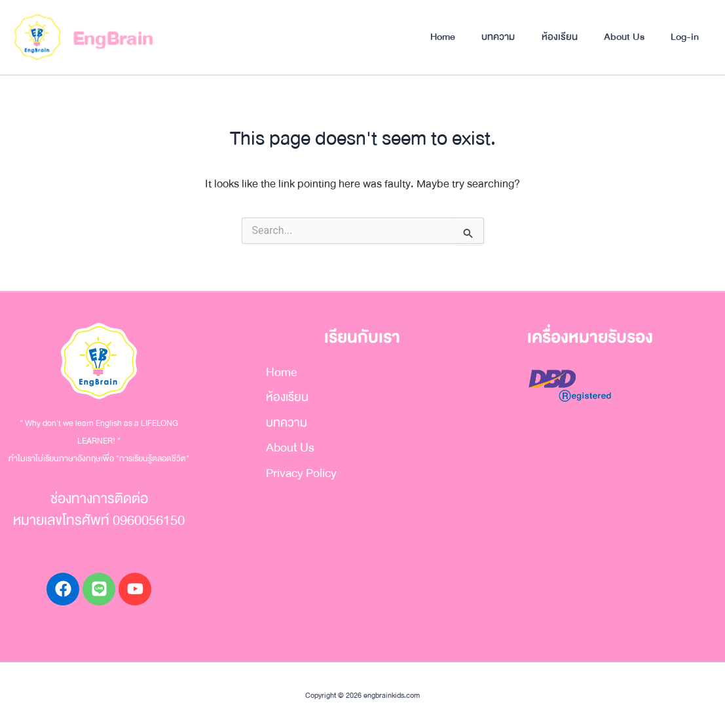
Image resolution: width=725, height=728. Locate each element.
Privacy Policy (299, 474)
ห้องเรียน (556, 37)
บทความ (494, 37)
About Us (622, 37)
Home (437, 37)
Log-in (684, 37)
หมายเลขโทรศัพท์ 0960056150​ (99, 521)
